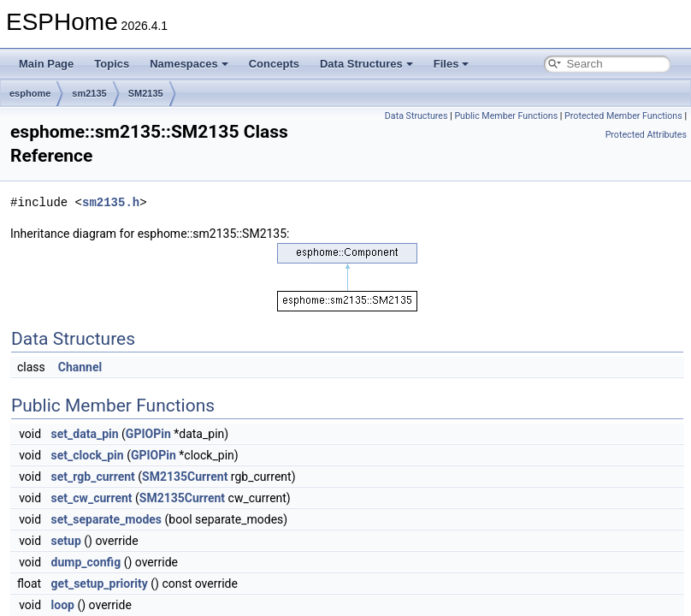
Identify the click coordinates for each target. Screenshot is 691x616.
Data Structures (366, 64)
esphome (30, 93)
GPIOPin (148, 434)
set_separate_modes (106, 519)
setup (66, 541)
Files (452, 64)
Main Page (46, 64)
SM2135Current (185, 477)
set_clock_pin (88, 455)
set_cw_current (92, 498)
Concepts (274, 64)
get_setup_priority (100, 583)
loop (63, 605)
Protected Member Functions (623, 116)
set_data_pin (85, 434)
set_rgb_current (93, 477)
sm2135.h (111, 202)
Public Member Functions (506, 116)
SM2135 (146, 93)
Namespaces (189, 64)
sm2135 (89, 93)
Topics (112, 64)
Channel (80, 367)
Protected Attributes (646, 135)
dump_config (86, 562)
